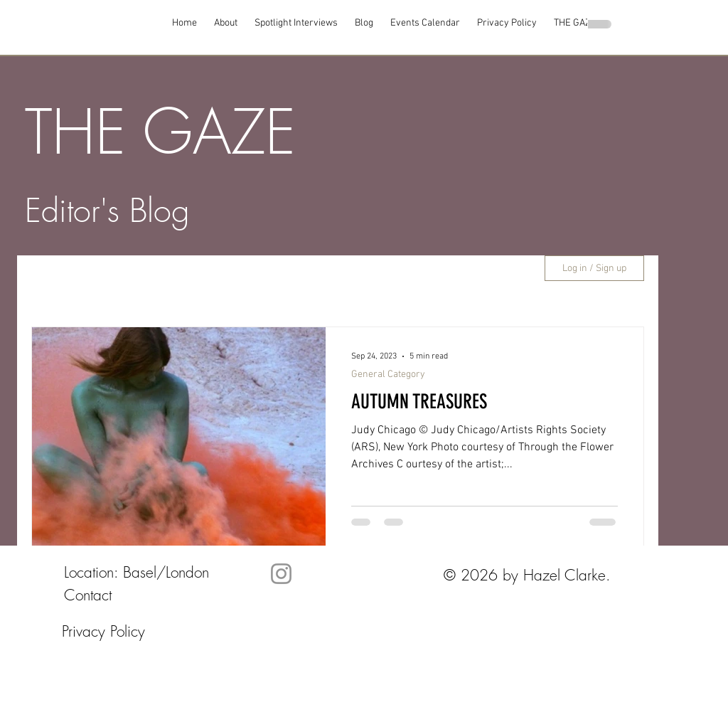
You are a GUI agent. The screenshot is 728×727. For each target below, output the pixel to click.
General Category (388, 375)
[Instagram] (281, 574)
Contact (88, 595)
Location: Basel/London (136, 572)
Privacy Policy (103, 631)
